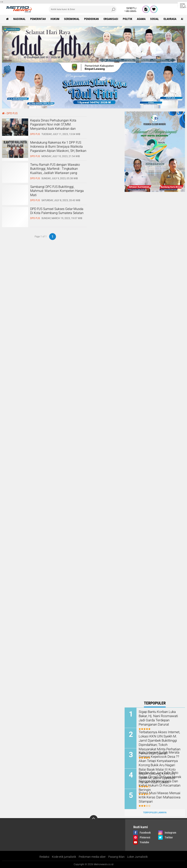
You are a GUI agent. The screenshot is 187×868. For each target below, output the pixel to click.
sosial (154, 19)
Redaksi (44, 857)
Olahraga (170, 19)
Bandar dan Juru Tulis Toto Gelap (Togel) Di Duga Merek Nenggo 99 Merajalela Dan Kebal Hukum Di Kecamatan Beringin (159, 781)
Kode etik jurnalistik (64, 857)
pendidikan (91, 19)
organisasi (111, 19)
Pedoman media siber (92, 857)
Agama (141, 19)
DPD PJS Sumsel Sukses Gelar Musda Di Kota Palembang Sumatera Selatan (57, 211)
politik (128, 19)
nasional (19, 19)
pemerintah (38, 19)
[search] (83, 9)
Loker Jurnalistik (137, 857)
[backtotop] (94, 819)
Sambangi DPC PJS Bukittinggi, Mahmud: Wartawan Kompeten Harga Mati (57, 191)
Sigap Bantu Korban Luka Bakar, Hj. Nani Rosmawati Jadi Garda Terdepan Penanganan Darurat (158, 718)
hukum (55, 19)
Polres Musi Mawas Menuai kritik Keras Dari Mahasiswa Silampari (158, 797)
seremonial (72, 19)
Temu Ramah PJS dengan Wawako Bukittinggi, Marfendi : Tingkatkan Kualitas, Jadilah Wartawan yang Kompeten (55, 171)
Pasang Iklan (116, 857)
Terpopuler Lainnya (155, 813)
